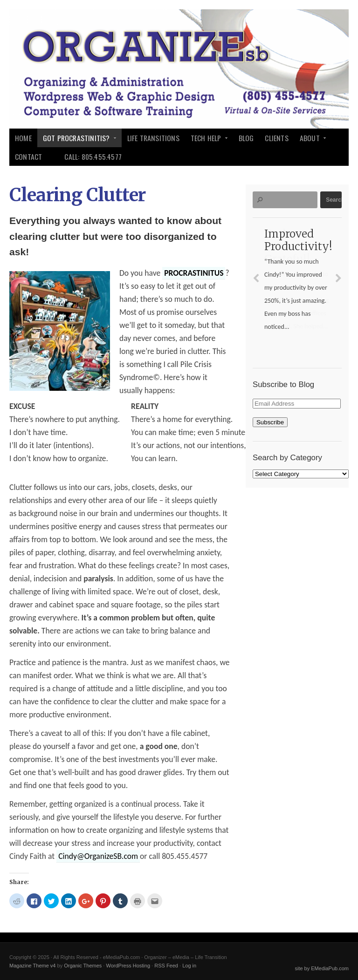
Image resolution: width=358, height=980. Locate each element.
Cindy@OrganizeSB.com (98, 856)
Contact (28, 157)
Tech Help (207, 140)
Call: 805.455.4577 (93, 157)
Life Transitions (153, 138)
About (310, 140)
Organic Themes (83, 966)
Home (23, 138)
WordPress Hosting (128, 966)
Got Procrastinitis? (77, 140)
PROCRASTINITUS (194, 273)
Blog (246, 138)
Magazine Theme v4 (32, 966)
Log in (189, 966)
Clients (276, 138)
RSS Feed (166, 966)
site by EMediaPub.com (322, 968)
